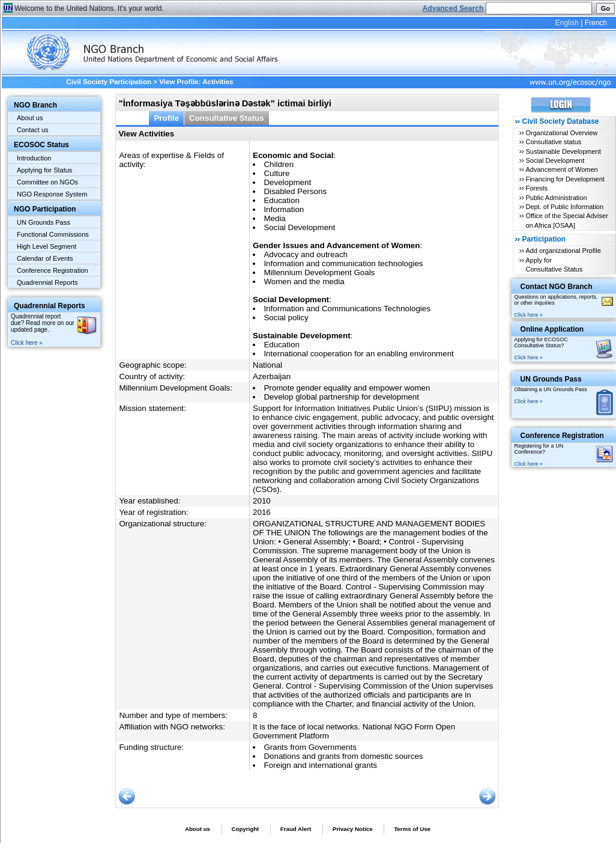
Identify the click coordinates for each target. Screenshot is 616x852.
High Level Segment (47, 246)
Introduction (34, 158)
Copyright (245, 829)
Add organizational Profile (563, 251)
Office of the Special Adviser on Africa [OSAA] (566, 220)
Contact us (33, 130)
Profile (166, 118)
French (596, 23)
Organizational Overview (561, 133)
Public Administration (556, 198)
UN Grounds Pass (44, 222)
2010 (262, 501)
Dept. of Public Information (564, 207)
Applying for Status (44, 170)
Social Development (555, 160)
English (566, 23)
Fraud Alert (296, 829)
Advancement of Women (561, 169)
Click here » (27, 343)
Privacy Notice (353, 829)
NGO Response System (52, 194)
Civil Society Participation (109, 82)
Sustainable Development (563, 151)
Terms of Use (412, 829)
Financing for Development (565, 179)
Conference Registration (53, 270)
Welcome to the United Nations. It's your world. (89, 8)
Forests (536, 188)
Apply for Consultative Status (554, 265)
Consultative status (553, 142)
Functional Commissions (53, 234)
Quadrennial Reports (47, 282)
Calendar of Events (45, 258)
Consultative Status (227, 118)
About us (30, 118)
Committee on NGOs (47, 182)
